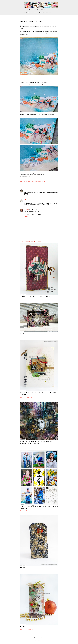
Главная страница (31, 10)
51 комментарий (29, 336)
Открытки (28, 12)
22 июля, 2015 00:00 (39, 190)
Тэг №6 (23, 567)
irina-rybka (26, 210)
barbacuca (26, 200)
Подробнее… (44, 10)
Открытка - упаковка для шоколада (36, 297)
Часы (22, 333)
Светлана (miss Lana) (29, 190)
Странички (37, 12)
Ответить (26, 197)
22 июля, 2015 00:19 (33, 200)
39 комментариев (30, 629)
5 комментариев (29, 299)
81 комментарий (29, 397)
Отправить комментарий (31, 511)
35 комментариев (30, 570)
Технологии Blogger (39, 638)
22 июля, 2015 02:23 (33, 210)
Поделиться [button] (22, 181)
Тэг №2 (23, 627)
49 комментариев (30, 446)
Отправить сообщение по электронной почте (36, 181)
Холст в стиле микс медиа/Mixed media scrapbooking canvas (38, 442)
